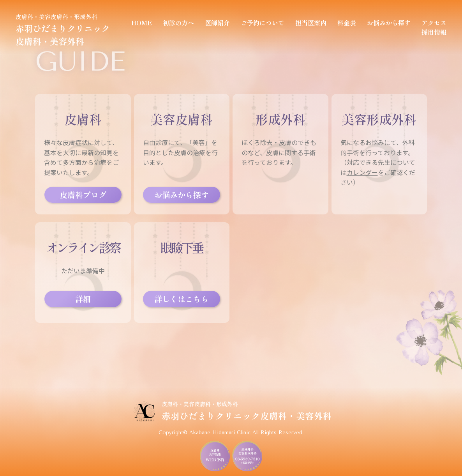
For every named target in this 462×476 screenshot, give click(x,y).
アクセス (434, 23)
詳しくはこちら (182, 299)
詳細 (83, 299)
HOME (142, 23)
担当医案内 (311, 23)
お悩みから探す (389, 23)
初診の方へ (178, 23)
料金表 (347, 23)
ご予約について (263, 23)
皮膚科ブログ (83, 195)
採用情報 (434, 32)
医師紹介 (217, 23)
